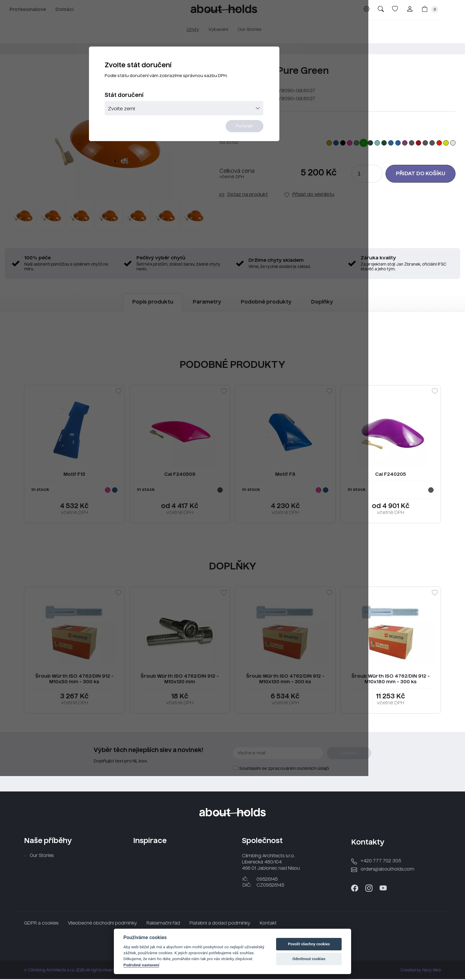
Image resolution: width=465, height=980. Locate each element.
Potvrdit (269, 145)
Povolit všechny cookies (309, 944)
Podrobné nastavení (141, 965)
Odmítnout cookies (309, 959)
